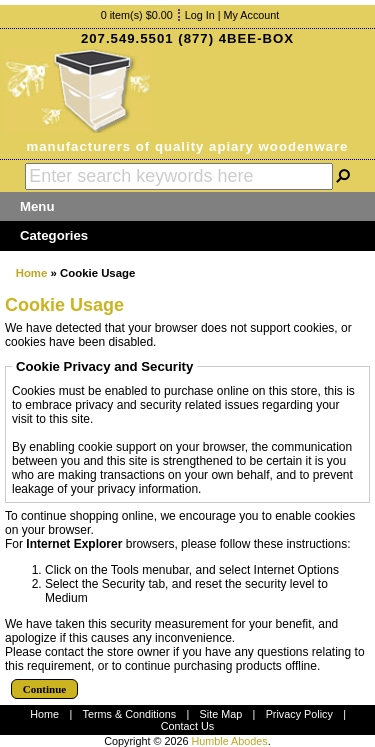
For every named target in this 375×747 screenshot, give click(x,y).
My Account (252, 15)
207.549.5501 (127, 38)
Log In (200, 15)
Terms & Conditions (130, 714)
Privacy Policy (299, 714)
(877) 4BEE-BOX (236, 38)
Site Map (221, 714)
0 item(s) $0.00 (137, 15)
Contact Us (187, 726)
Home (32, 273)
